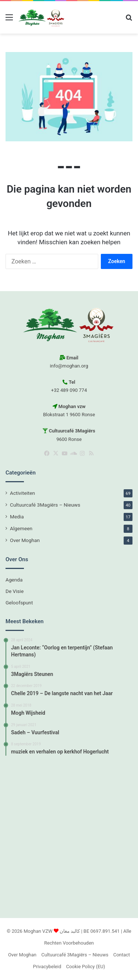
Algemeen (21, 528)
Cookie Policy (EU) (85, 967)
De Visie (15, 591)
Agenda (14, 580)
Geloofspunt (19, 603)
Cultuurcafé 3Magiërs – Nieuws (45, 505)
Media (17, 517)
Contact (122, 955)
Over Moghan (25, 540)
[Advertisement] (69, 836)
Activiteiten (22, 493)
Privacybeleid (47, 967)
